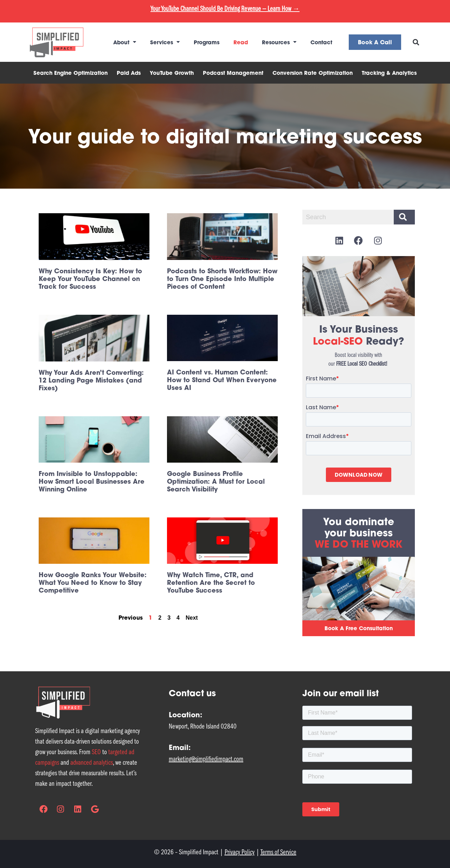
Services (165, 42)
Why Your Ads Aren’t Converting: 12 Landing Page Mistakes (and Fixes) (91, 380)
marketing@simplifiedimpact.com (206, 759)
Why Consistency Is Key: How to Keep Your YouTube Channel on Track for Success (90, 279)
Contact (321, 42)
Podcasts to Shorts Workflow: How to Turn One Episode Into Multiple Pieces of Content (222, 279)
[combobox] (347, 217)
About (125, 42)
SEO (96, 752)
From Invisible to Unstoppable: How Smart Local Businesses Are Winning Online (92, 481)
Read (241, 42)
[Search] (404, 217)
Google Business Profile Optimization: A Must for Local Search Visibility (216, 481)
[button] (416, 42)
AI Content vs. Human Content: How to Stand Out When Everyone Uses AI (222, 380)
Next (192, 618)
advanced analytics (92, 762)
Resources (279, 42)
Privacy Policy (240, 852)
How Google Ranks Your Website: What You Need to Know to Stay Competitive (93, 582)
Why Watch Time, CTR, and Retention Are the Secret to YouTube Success (211, 582)
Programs (207, 42)
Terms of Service (278, 852)
